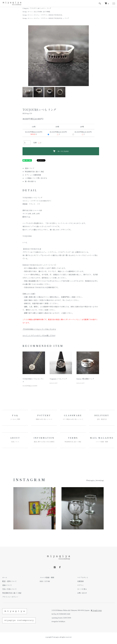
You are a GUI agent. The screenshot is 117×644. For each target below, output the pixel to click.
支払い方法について (9, 589)
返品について (30, 168)
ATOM (47, 581)
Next (85, 56)
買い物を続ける (30, 181)
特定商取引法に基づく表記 (34, 172)
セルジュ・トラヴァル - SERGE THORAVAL (48, 15)
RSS (41, 581)
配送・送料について (9, 581)
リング (49, 8)
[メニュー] (114, 3)
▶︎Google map (96, 610)
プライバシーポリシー (10, 597)
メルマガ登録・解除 (47, 577)
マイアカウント (83, 577)
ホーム (30, 12)
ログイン (80, 585)
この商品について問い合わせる (36, 178)
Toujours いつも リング (58, 379)
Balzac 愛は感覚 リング (85, 379)
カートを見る (82, 589)
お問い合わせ (82, 593)
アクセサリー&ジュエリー (38, 8)
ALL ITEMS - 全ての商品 (42, 12)
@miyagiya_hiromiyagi (95, 480)
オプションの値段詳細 (33, 175)
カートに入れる (61, 151)
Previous (32, 56)
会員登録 (80, 581)
